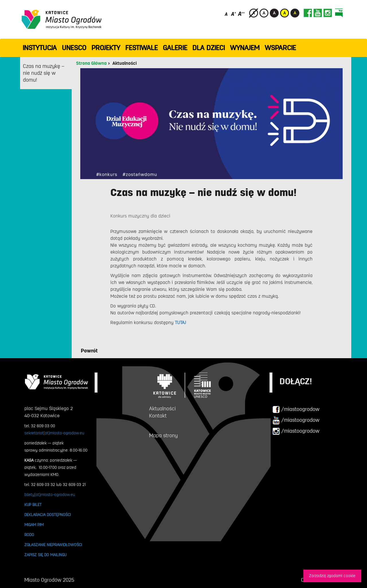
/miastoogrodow (296, 409)
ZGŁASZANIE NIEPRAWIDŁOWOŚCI (53, 545)
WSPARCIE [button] (280, 48)
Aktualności (125, 63)
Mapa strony (163, 436)
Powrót (89, 351)
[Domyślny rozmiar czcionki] (227, 14)
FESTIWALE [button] (141, 48)
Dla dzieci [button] (209, 48)
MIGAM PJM (34, 525)
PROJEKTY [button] (106, 48)
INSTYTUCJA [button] (40, 48)
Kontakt (158, 416)
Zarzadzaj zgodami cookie (332, 576)
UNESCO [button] (74, 48)
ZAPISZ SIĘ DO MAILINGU (45, 555)
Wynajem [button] (245, 48)
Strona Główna (91, 63)
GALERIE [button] (175, 48)
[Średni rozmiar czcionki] (234, 14)
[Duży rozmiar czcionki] (241, 14)
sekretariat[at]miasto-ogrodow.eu (54, 433)
